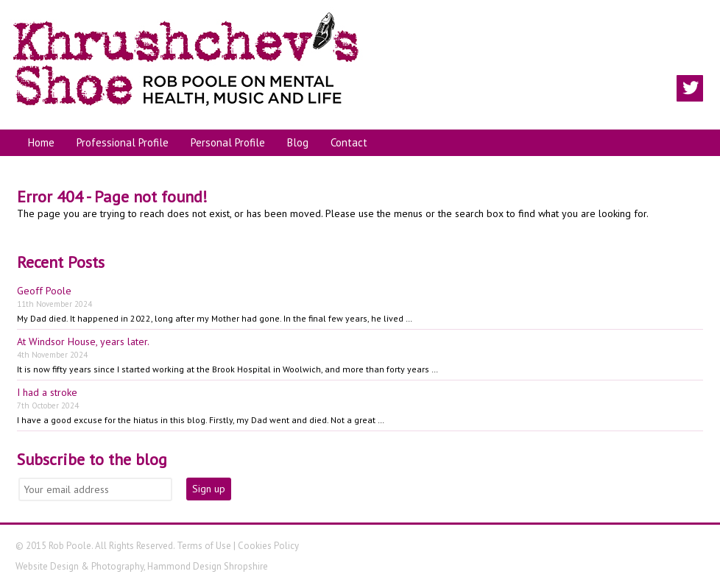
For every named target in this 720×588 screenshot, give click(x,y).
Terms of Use (204, 546)
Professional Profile (123, 142)
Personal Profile (228, 142)
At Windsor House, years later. (83, 341)
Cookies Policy (268, 546)
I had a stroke (47, 392)
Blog (298, 142)
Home (41, 142)
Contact (349, 142)
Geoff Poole (44, 291)
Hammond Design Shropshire (208, 566)
